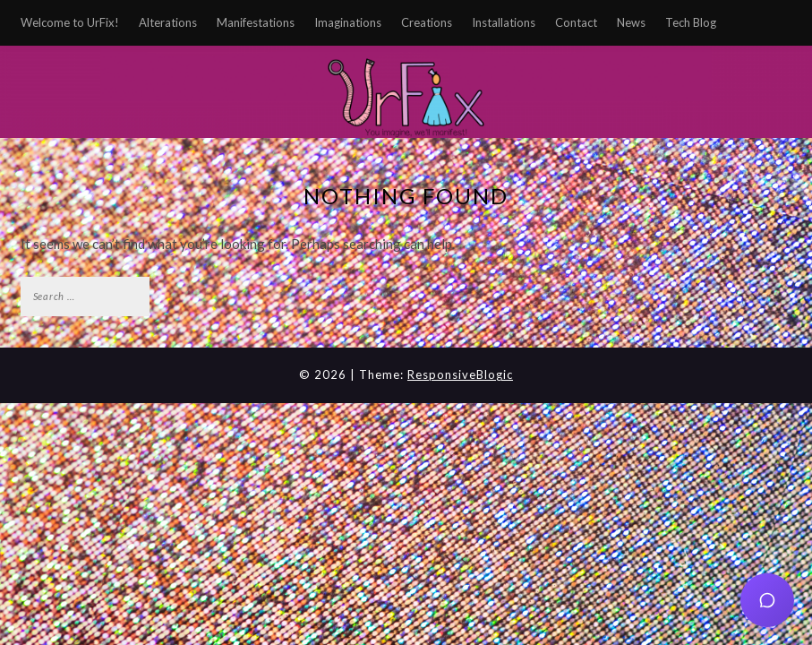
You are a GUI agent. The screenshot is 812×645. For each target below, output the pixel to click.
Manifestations (256, 22)
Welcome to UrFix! (70, 22)
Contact (576, 22)
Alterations (168, 22)
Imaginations (348, 22)
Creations (427, 22)
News (631, 22)
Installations (504, 22)
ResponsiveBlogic (460, 374)
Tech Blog (691, 22)
